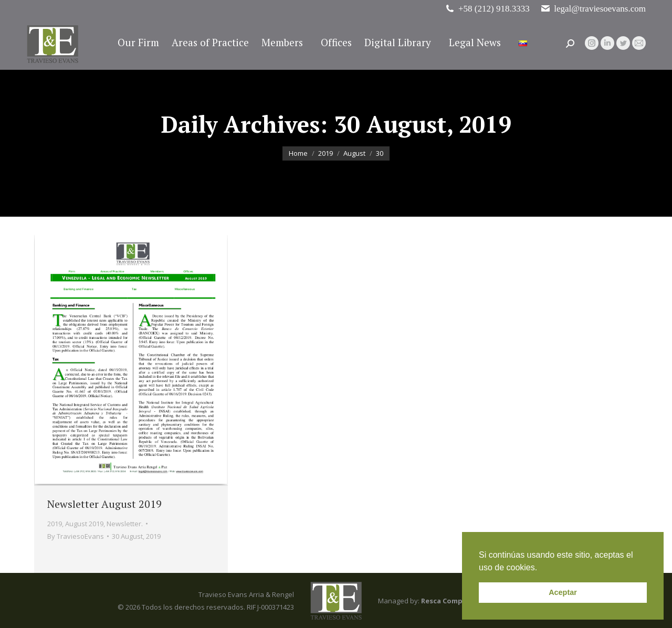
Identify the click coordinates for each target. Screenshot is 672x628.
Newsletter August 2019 (104, 504)
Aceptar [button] (563, 592)
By (76, 536)
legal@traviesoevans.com (593, 9)
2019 (55, 524)
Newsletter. (125, 524)
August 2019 (84, 524)
